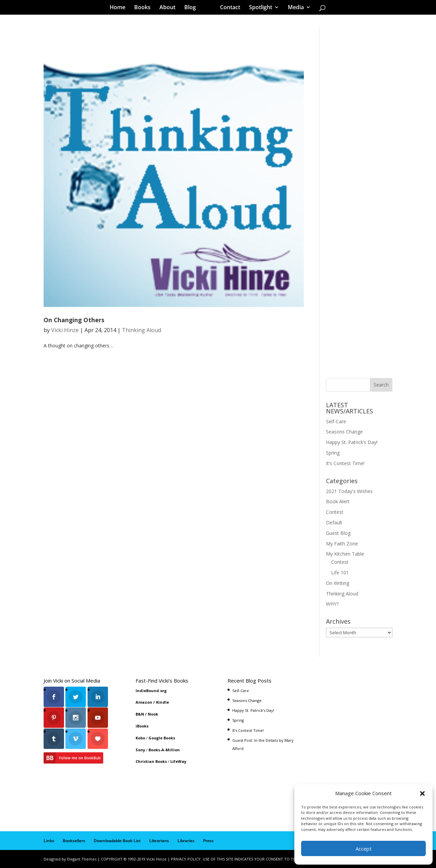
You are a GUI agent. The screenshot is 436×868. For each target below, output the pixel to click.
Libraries (186, 841)
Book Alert (338, 501)
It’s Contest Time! (345, 463)
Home (120, 8)
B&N (140, 714)
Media (293, 8)
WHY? (332, 604)
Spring (333, 453)
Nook (153, 714)
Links (49, 841)
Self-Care (336, 421)
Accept (364, 849)
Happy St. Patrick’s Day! (352, 442)
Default (334, 522)
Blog (192, 8)
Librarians (159, 841)
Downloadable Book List (117, 841)
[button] (422, 793)
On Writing (338, 583)
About (170, 8)
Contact (228, 8)
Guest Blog (338, 533)
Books (145, 8)
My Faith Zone (342, 544)
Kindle (162, 702)
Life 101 (340, 572)
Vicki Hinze (65, 330)
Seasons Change (344, 432)
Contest (335, 512)
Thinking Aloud (142, 330)
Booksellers (74, 841)
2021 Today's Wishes (349, 491)
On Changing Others (74, 320)
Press (208, 841)
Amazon (144, 702)
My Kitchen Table (345, 554)
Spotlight (258, 8)
